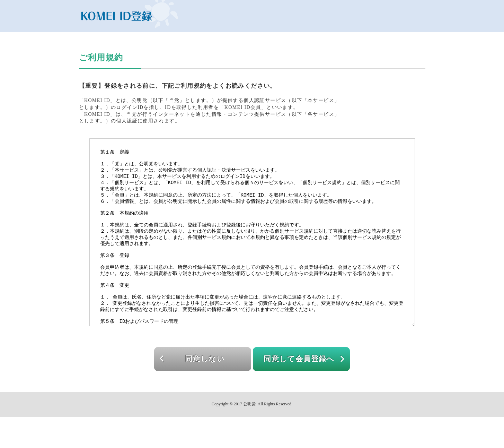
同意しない (205, 390)
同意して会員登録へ (299, 390)
